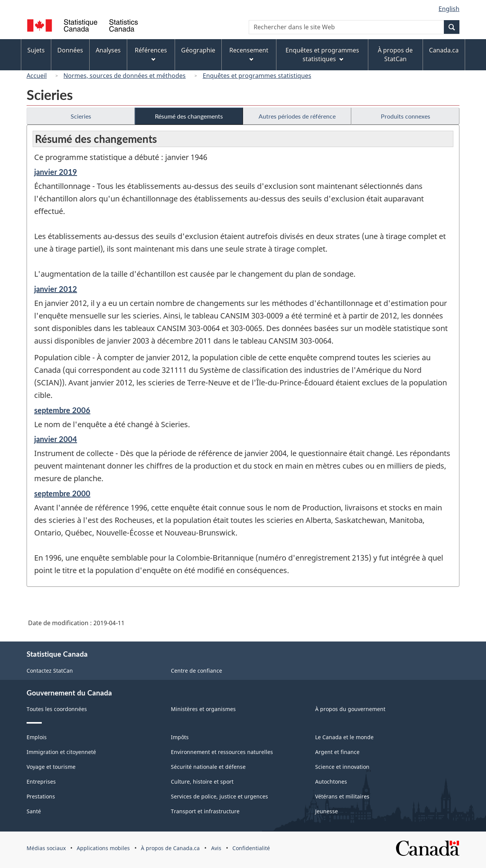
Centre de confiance (196, 671)
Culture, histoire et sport (202, 782)
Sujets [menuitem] (36, 50)
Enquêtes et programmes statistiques (257, 76)
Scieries (81, 116)
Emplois (37, 737)
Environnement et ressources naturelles (222, 752)
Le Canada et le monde (344, 737)
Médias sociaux (46, 848)
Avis (216, 848)
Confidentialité (251, 848)
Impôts (180, 737)
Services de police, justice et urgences (219, 796)
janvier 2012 (56, 289)
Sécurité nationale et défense (208, 767)
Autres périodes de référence (297, 116)
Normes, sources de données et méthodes (125, 76)
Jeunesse (327, 811)
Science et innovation (342, 767)
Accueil (37, 76)
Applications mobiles (103, 848)
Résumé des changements (189, 116)
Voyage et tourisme (51, 767)
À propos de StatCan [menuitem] (395, 55)
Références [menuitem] (151, 54)
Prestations (41, 796)
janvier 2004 (56, 439)
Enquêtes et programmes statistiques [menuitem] (322, 55)
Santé (34, 811)
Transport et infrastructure (205, 811)
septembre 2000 (62, 493)
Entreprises (41, 782)
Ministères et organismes (203, 709)
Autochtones (331, 782)
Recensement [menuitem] (249, 54)
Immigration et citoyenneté (61, 752)
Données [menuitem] (70, 50)
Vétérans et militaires (342, 796)
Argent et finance (337, 752)
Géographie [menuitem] (198, 50)
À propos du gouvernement (350, 709)
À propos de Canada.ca (170, 848)
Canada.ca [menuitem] (444, 50)
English (449, 9)
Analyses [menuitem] (108, 50)
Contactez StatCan (50, 671)
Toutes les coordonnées (57, 709)
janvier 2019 (56, 172)
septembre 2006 (62, 410)
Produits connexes (406, 116)
